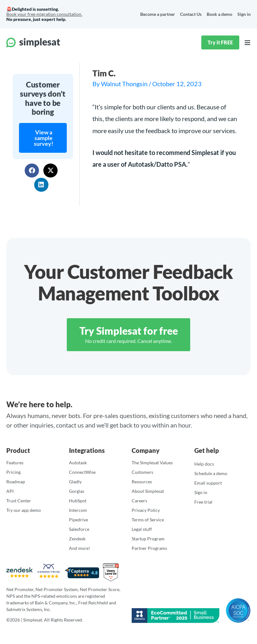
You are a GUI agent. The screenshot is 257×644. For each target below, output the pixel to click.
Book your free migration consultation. (44, 14)
